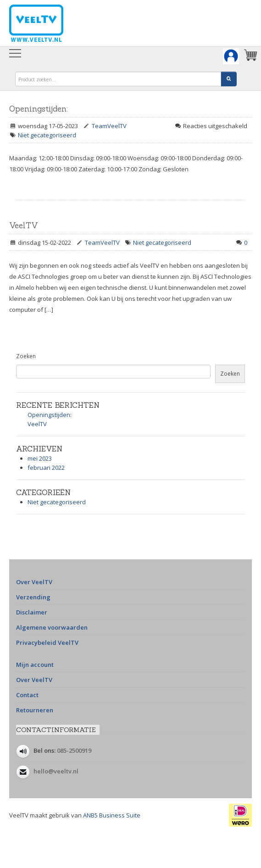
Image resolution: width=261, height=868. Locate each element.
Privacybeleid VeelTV (47, 643)
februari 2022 (46, 468)
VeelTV (24, 225)
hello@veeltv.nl (56, 771)
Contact (27, 695)
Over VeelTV (34, 582)
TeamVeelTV (109, 126)
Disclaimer (32, 612)
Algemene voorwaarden (52, 627)
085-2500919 (74, 750)
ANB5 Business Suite (112, 815)
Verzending (33, 597)
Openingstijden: (39, 109)
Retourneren (35, 710)
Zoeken (26, 356)
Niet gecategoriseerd (47, 135)
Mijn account (35, 665)
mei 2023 (40, 458)
